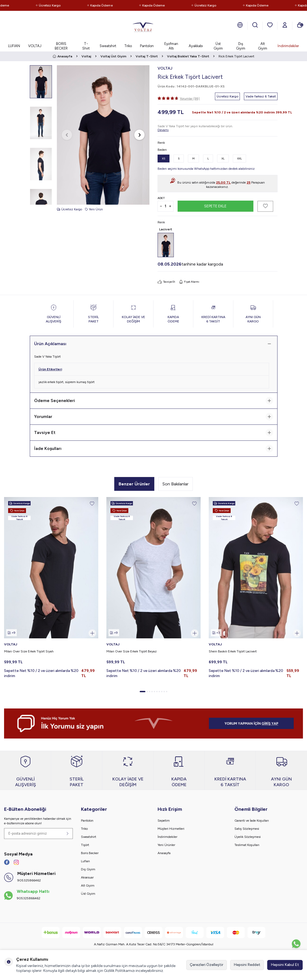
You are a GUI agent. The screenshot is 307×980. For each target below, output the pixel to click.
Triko (128, 46)
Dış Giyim (241, 46)
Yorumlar (154, 417)
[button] (67, 135)
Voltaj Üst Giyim (113, 56)
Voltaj (86, 56)
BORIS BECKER (61, 46)
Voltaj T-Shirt (147, 56)
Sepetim (164, 821)
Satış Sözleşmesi (247, 829)
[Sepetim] (300, 25)
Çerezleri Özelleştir (207, 965)
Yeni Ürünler (166, 845)
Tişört (85, 845)
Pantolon (147, 46)
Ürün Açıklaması (154, 344)
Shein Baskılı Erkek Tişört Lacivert (233, 651)
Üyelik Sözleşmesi (248, 837)
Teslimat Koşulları (247, 845)
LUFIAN (14, 46)
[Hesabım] (285, 25)
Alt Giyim (263, 46)
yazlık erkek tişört (51, 382)
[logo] (143, 26)
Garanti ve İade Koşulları (252, 821)
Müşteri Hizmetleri (171, 829)
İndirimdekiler (288, 46)
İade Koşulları (154, 449)
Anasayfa (63, 56)
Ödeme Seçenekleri (154, 401)
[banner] (153, 723)
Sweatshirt (108, 46)
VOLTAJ (35, 46)
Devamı (163, 130)
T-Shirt (86, 46)
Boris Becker (90, 853)
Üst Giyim (218, 46)
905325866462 (29, 880)
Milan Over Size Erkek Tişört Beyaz (132, 651)
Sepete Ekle (215, 206)
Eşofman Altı (171, 46)
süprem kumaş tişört (80, 382)
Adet (161, 198)
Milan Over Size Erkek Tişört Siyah (29, 651)
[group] (103, 135)
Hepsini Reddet (247, 965)
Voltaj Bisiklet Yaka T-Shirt (188, 56)
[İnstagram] (16, 862)
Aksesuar (87, 877)
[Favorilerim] (270, 25)
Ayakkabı (196, 46)
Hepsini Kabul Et (285, 965)
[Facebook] (7, 862)
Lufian (85, 861)
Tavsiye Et (166, 282)
